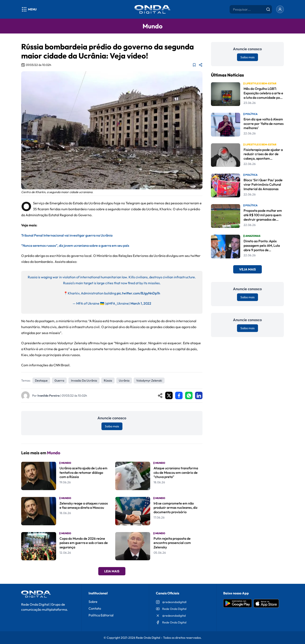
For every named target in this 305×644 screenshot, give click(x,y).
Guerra (59, 381)
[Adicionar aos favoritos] (194, 65)
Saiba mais (112, 426)
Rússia (108, 381)
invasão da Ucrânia (84, 381)
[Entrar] (280, 9)
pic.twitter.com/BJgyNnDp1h (138, 293)
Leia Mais (112, 571)
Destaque (41, 381)
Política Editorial (101, 615)
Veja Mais (247, 269)
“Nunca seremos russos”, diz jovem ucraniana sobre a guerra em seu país (75, 245)
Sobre (93, 602)
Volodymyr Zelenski (149, 381)
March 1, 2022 (141, 303)
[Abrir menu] (29, 9)
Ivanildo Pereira (49, 396)
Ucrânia (124, 381)
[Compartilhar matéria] (201, 65)
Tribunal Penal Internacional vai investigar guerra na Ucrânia (67, 235)
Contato (95, 608)
